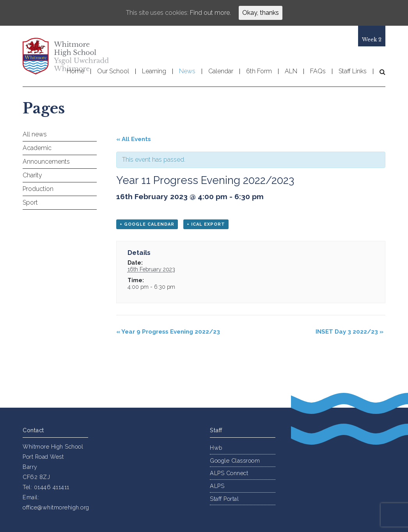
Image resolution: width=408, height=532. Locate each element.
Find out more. (210, 13)
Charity (32, 175)
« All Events (134, 139)
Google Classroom (235, 460)
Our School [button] (113, 71)
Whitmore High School (66, 56)
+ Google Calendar (147, 224)
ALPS (217, 486)
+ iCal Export (206, 224)
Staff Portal (224, 499)
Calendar (221, 71)
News (187, 71)
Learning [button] (154, 71)
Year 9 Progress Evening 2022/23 (168, 332)
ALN (291, 71)
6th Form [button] (259, 71)
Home (75, 71)
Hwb (216, 448)
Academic (37, 148)
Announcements (46, 162)
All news (35, 134)
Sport (30, 202)
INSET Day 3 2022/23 (349, 332)
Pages (44, 108)
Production (38, 189)
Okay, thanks (261, 13)
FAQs (318, 71)
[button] (379, 72)
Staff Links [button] (353, 71)
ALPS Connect (229, 473)
